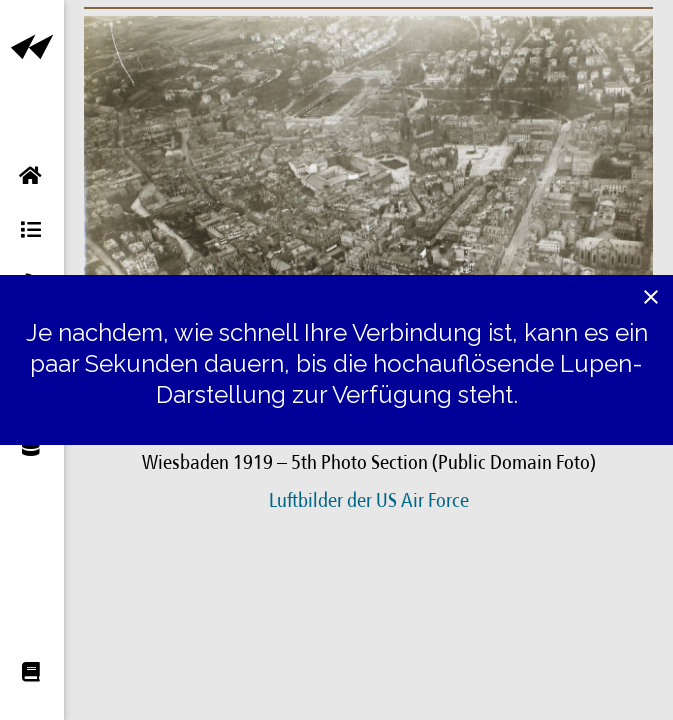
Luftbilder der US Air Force (369, 502)
